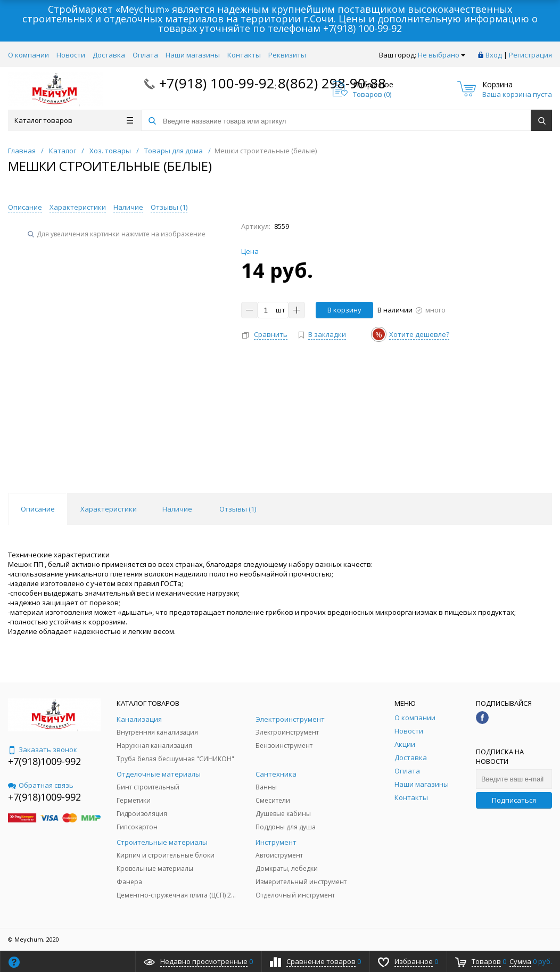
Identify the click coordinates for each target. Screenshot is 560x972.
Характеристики (78, 207)
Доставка (109, 55)
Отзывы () (169, 207)
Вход (494, 55)
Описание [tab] (38, 509)
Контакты (244, 55)
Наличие (128, 207)
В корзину (344, 310)
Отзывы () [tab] (238, 509)
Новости (71, 55)
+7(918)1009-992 (44, 761)
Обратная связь (41, 785)
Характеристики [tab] (109, 509)
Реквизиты (287, 55)
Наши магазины (193, 55)
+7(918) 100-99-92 (363, 28)
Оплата (145, 55)
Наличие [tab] (177, 509)
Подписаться (514, 800)
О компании (28, 55)
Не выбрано (442, 55)
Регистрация (530, 55)
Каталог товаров (74, 120)
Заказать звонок (43, 749)
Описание (25, 207)
